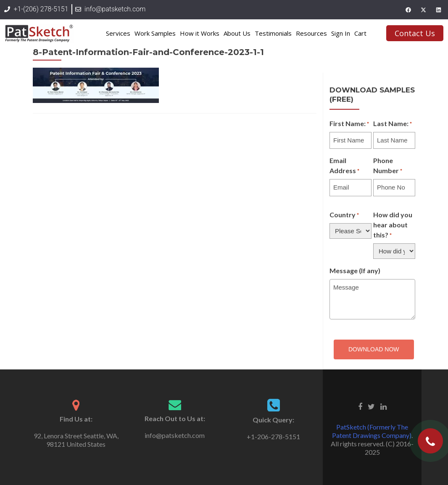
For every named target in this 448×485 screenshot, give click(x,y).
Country (344, 215)
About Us (237, 33)
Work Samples (155, 33)
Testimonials (273, 33)
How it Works (200, 33)
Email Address (344, 166)
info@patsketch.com (175, 435)
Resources (311, 33)
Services (118, 33)
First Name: (349, 124)
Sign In (341, 33)
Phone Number (388, 166)
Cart (360, 33)
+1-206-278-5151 (273, 436)
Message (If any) (355, 270)
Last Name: (393, 124)
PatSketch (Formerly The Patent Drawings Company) (372, 431)
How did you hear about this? (393, 225)
